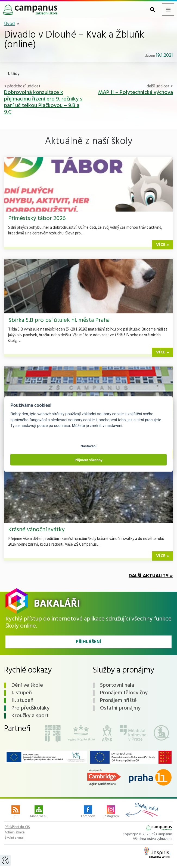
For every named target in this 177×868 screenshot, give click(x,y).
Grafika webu (157, 854)
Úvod (9, 24)
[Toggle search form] (153, 10)
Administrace (15, 833)
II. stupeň (22, 701)
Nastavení (88, 446)
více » (162, 245)
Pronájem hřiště (118, 701)
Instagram (111, 812)
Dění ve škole (27, 685)
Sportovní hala (117, 685)
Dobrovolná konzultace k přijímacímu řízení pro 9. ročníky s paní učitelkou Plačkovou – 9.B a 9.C (43, 102)
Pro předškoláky (30, 708)
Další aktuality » (151, 576)
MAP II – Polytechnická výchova (136, 93)
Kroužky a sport (30, 716)
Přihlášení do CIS (17, 827)
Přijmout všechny (88, 460)
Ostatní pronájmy (120, 708)
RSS (16, 812)
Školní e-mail (15, 838)
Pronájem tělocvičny (124, 693)
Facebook (88, 812)
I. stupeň (22, 693)
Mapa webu (39, 812)
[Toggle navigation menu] (168, 10)
